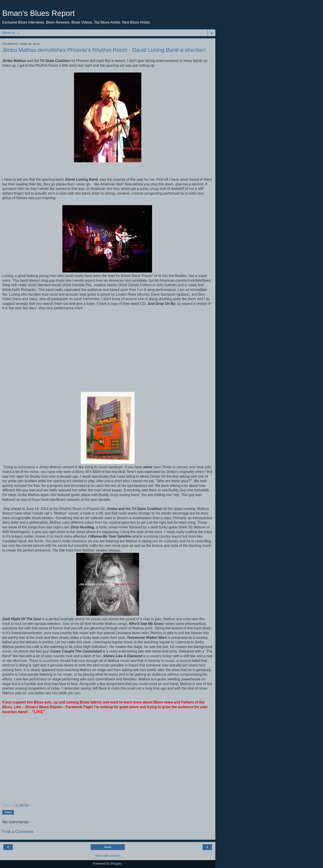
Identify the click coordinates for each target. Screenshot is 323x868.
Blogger (116, 864)
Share (8, 812)
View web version (108, 856)
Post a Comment (18, 832)
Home (108, 847)
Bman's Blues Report (38, 13)
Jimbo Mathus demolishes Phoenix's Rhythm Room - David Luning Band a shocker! (104, 50)
